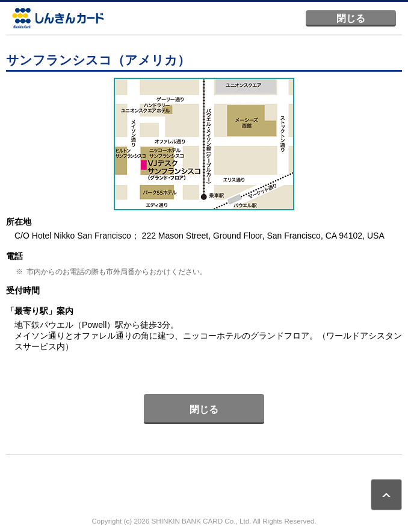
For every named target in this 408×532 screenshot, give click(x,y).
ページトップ (386, 495)
